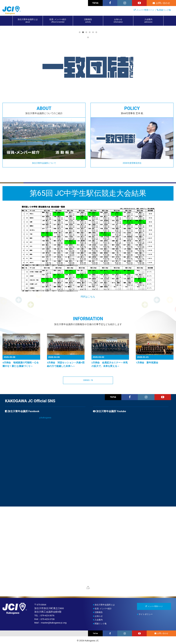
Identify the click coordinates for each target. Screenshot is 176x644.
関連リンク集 (165, 10)
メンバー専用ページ (145, 10)
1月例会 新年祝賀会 (147, 427)
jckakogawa (45, 483)
